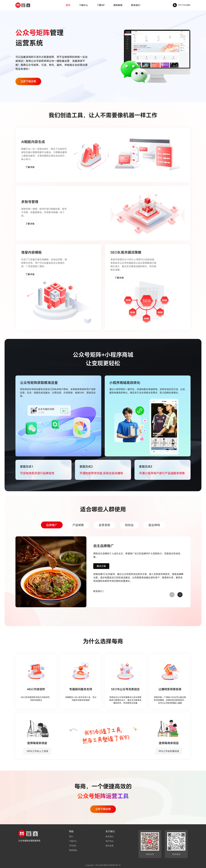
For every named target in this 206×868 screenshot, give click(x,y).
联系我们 (136, 5)
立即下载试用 (28, 81)
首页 (68, 5)
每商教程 (118, 5)
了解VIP (101, 5)
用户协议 (110, 841)
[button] (180, 595)
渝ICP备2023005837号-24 (110, 865)
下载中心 (84, 5)
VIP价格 (72, 846)
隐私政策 (110, 846)
